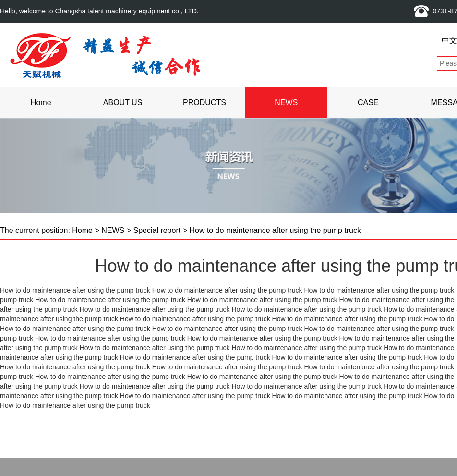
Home (41, 103)
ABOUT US (123, 103)
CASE (368, 103)
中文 (449, 41)
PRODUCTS (204, 103)
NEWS (286, 103)
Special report (157, 230)
